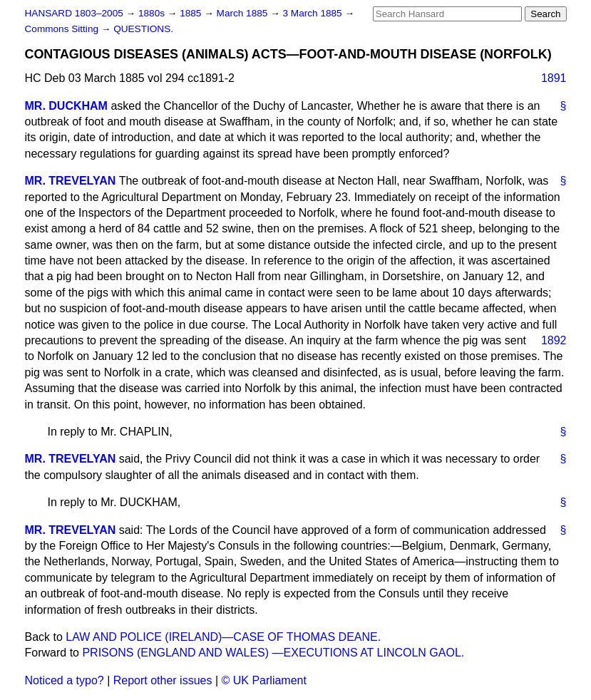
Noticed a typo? (65, 680)
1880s (153, 13)
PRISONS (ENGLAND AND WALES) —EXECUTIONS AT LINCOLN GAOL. (273, 653)
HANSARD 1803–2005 (74, 13)
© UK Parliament (264, 680)
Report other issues (163, 680)
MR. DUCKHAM (66, 106)
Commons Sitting (63, 29)
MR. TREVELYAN (71, 181)
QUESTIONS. (143, 29)
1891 (554, 78)
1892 (554, 340)
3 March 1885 (314, 13)
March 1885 (244, 13)
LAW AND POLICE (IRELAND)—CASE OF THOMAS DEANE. (223, 637)
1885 (192, 13)
